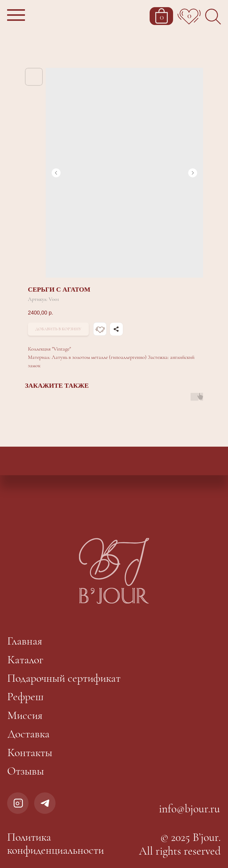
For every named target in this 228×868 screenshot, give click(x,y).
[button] (17, 16)
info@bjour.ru (189, 809)
